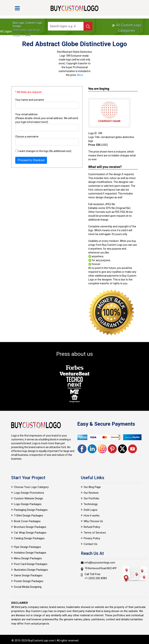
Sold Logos (91, 510)
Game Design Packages (28, 575)
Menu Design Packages (28, 558)
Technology (91, 504)
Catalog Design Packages (29, 538)
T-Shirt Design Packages (29, 516)
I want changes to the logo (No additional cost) (43, 151)
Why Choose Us (93, 521)
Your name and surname (30, 100)
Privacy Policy (92, 538)
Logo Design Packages (28, 504)
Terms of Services (95, 533)
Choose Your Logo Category (31, 487)
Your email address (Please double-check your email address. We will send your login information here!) (47, 118)
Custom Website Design (28, 498)
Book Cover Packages (27, 521)
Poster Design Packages (29, 581)
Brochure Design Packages (30, 527)
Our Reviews (91, 493)
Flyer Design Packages (27, 547)
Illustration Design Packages (31, 570)
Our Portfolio (91, 498)
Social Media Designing (28, 587)
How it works (92, 516)
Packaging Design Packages (31, 510)
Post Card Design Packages (31, 564)
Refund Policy (92, 527)
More (80, 75)
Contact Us (90, 544)
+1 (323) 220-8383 (96, 578)
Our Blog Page (92, 487)
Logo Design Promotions (29, 493)
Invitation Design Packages (30, 553)
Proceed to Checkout (31, 160)
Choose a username (27, 137)
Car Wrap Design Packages (30, 533)
